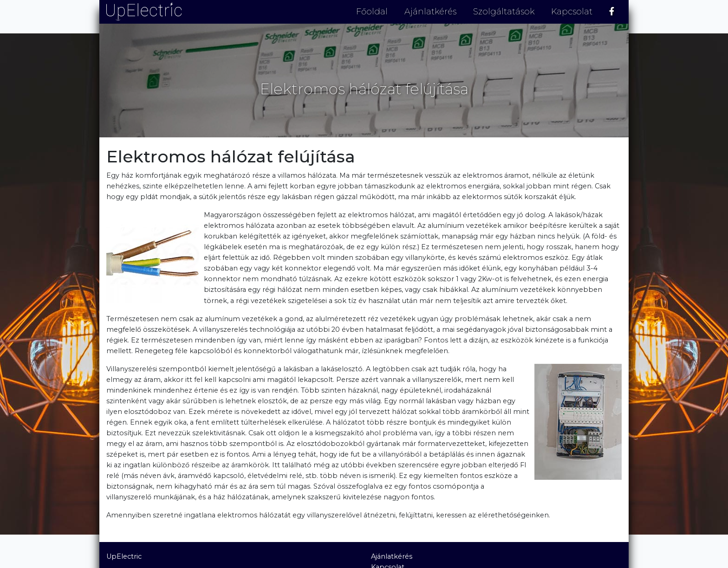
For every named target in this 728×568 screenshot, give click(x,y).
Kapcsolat (572, 12)
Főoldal (372, 12)
